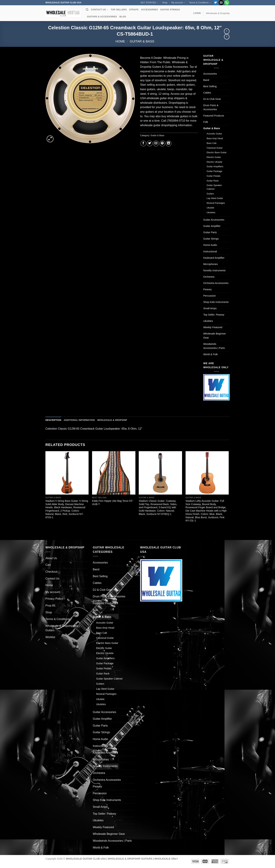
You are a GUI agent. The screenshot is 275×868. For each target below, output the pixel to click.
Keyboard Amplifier (214, 258)
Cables (207, 93)
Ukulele (210, 208)
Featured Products (214, 116)
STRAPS (134, 10)
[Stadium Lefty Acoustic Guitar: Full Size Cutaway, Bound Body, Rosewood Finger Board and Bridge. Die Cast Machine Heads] (207, 473)
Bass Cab (212, 143)
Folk (206, 122)
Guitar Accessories (214, 220)
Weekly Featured (213, 327)
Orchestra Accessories (216, 283)
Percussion (209, 296)
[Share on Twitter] (150, 143)
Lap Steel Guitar (215, 198)
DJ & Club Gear (212, 99)
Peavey (207, 289)
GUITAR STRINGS (170, 10)
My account (178, 3)
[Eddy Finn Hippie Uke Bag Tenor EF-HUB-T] (114, 473)
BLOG (123, 17)
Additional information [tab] (79, 420)
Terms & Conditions (200, 3)
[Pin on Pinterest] (162, 143)
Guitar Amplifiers (215, 166)
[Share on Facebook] (143, 143)
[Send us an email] (221, 3)
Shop (165, 3)
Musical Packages (216, 203)
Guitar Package (214, 171)
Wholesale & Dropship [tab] (112, 420)
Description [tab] (53, 420)
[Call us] (227, 3)
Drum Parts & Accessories (211, 107)
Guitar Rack (213, 181)
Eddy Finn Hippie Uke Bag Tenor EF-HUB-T (113, 503)
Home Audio (210, 245)
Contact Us (52, 579)
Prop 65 (50, 606)
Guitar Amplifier (212, 226)
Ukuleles (211, 212)
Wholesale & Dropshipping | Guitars (63, 628)
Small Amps (210, 308)
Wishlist (50, 637)
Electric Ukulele (214, 162)
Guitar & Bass (142, 41)
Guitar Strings (211, 239)
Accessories (210, 74)
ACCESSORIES (149, 10)
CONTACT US (100, 10)
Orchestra (209, 277)
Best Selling (210, 86)
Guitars (210, 194)
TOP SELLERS (119, 10)
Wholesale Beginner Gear (215, 336)
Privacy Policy (54, 599)
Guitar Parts (210, 232)
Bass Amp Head (215, 138)
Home (120, 41)
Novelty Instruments (214, 270)
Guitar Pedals (213, 176)
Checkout (51, 572)
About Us (51, 558)
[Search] (87, 10)
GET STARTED (149, 3)
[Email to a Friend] (156, 143)
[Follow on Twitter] (216, 3)
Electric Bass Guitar (217, 152)
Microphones (210, 264)
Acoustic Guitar (214, 134)
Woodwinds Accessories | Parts (214, 346)
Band (206, 80)
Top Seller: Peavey (214, 315)
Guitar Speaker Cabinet (214, 187)
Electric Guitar (214, 157)
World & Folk (210, 354)
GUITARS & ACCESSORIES (102, 17)
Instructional (210, 251)
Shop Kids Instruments (216, 302)
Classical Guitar (215, 148)
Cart (48, 565)
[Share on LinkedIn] (169, 143)
